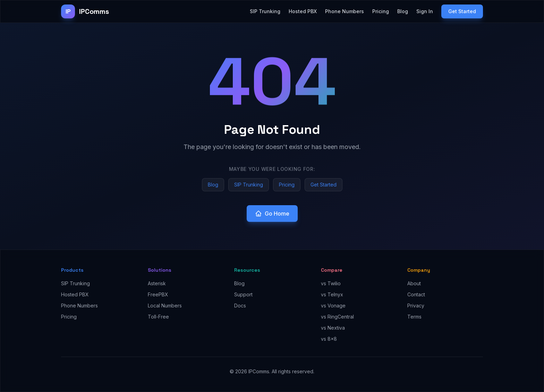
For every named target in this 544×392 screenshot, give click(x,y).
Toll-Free (158, 317)
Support (243, 294)
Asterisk (157, 283)
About (414, 283)
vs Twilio (331, 283)
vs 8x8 (329, 339)
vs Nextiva (333, 328)
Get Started (462, 11)
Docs (240, 306)
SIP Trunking (265, 11)
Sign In (425, 11)
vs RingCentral (337, 317)
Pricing (381, 11)
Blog (403, 11)
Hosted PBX (303, 11)
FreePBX (158, 294)
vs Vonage (333, 306)
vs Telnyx (332, 294)
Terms (414, 317)
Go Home (272, 214)
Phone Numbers (345, 11)
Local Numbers (165, 306)
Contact (416, 294)
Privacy (416, 306)
